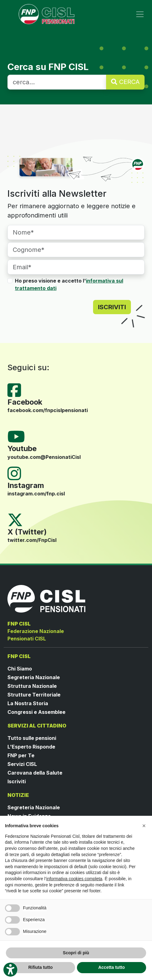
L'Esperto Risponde (31, 747)
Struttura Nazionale (32, 686)
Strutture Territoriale (34, 695)
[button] (144, 826)
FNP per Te (21, 755)
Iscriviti (17, 781)
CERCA (125, 82)
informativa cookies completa (74, 879)
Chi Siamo (20, 669)
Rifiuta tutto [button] (40, 967)
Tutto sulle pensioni (32, 738)
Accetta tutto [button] (112, 967)
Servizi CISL (22, 764)
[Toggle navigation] (140, 14)
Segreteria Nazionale (34, 677)
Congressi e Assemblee (36, 712)
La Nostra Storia (28, 703)
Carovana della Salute (35, 773)
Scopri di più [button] (76, 953)
